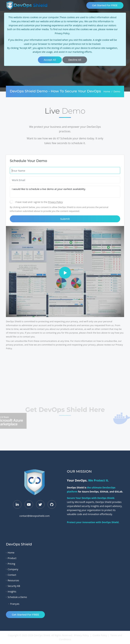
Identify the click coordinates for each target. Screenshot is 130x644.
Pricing (11, 564)
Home (107, 91)
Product (12, 558)
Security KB (14, 586)
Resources (13, 580)
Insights (12, 591)
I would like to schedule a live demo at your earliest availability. (65, 192)
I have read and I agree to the (32, 202)
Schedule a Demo (17, 597)
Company (13, 569)
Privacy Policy (62, 33)
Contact (12, 575)
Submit (65, 219)
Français (15, 604)
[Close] (50, 60)
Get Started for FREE (105, 5)
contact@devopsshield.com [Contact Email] (34, 516)
